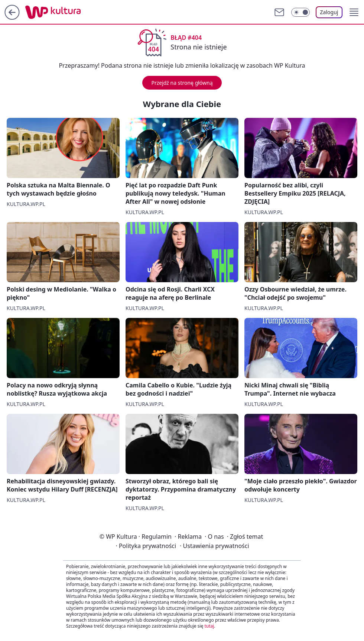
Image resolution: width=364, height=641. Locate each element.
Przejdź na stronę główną (182, 83)
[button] (354, 12)
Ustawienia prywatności (214, 546)
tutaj (209, 626)
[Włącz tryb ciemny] (300, 12)
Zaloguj (329, 12)
